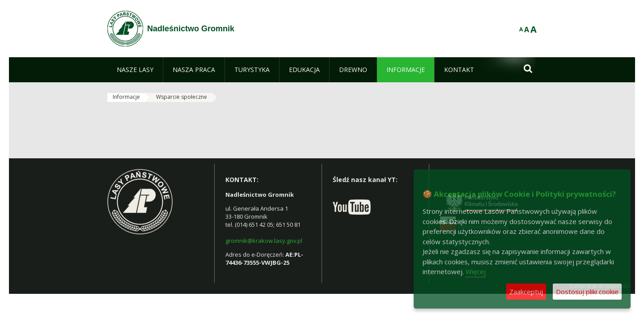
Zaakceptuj (526, 292)
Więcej (476, 271)
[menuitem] (135, 70)
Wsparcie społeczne (182, 97)
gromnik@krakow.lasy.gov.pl (264, 241)
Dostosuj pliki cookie (587, 292)
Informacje (126, 97)
